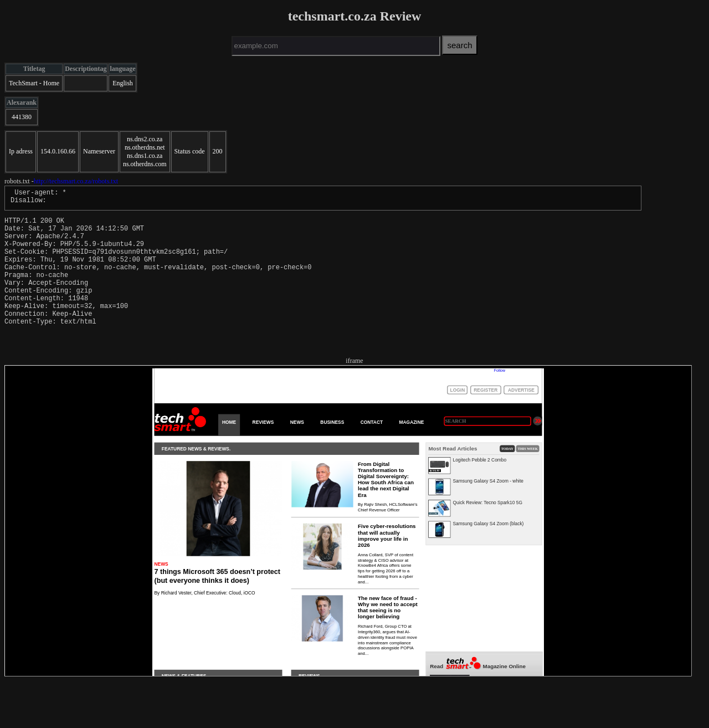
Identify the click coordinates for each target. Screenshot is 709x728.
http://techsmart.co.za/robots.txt (76, 181)
